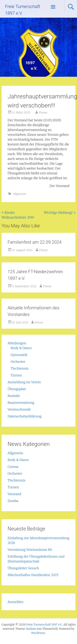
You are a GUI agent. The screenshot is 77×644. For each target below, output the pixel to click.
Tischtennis (20, 368)
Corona (13, 467)
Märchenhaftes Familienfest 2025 (33, 575)
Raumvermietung (21, 403)
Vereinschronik (19, 409)
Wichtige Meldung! (60, 213)
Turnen (16, 375)
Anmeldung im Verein (24, 382)
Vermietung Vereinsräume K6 (30, 550)
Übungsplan (17, 389)
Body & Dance (21, 348)
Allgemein (20, 194)
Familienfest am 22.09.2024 (35, 242)
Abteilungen (17, 343)
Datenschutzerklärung (25, 416)
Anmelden (16, 602)
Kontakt (14, 396)
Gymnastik (19, 355)
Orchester (18, 362)
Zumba (13, 501)
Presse (43, 112)
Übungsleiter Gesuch (23, 568)
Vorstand (14, 494)
